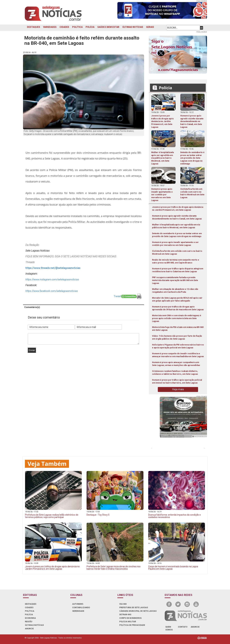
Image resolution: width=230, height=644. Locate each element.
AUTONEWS (78, 604)
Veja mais (178, 389)
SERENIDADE (78, 611)
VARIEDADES (50, 27)
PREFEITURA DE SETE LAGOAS (134, 607)
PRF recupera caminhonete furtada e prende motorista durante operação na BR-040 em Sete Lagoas (175, 280)
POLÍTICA (77, 27)
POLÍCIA (90, 27)
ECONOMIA (30, 618)
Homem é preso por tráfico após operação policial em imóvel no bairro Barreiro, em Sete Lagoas (177, 381)
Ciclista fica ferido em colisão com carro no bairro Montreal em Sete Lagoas (177, 252)
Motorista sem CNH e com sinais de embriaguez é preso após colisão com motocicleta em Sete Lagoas (177, 318)
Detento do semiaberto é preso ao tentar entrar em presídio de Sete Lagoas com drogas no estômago (177, 235)
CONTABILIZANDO (81, 607)
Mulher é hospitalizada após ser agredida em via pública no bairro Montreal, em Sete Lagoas (176, 226)
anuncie (195, 627)
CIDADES (64, 27)
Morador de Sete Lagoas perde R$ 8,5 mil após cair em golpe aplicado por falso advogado (177, 299)
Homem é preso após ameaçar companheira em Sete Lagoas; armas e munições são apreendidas (176, 364)
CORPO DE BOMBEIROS (130, 618)
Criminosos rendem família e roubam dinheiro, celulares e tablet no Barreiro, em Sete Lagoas (175, 373)
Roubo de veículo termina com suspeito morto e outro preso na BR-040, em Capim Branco (176, 261)
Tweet (117, 296)
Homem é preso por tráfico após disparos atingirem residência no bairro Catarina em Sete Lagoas (178, 270)
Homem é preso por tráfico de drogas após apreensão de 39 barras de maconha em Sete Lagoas (178, 308)
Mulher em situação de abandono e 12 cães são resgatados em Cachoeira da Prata (175, 290)
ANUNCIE (29, 629)
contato (183, 627)
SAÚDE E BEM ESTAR (108, 27)
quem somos (169, 628)
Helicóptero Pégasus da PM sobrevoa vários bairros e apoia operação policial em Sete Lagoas (178, 346)
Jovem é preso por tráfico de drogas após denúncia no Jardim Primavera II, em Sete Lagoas (178, 208)
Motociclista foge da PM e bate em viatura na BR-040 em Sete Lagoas (178, 329)
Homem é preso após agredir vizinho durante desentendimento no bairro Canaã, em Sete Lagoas (177, 217)
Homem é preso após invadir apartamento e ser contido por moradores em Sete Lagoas (175, 244)
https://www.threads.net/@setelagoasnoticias (53, 268)
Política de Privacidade (132, 625)
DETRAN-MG (125, 614)
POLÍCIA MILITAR (128, 622)
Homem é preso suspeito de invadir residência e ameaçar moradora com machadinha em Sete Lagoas (178, 355)
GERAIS (150, 27)
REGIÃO (29, 622)
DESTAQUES (34, 27)
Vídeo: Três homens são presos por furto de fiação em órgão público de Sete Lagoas (177, 337)
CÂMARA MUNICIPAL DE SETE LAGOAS (138, 611)
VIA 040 (123, 604)
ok (201, 28)
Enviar (32, 350)
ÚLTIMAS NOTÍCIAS (133, 27)
